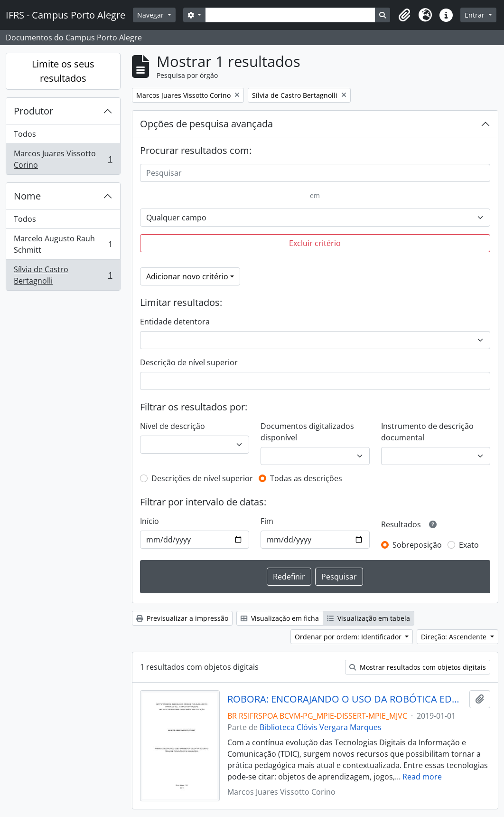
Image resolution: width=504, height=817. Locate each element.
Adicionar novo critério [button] (187, 276)
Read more (422, 777)
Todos (25, 134)
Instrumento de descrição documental (427, 432)
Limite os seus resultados (63, 71)
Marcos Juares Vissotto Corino (63, 159)
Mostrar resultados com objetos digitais (418, 667)
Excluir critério (315, 243)
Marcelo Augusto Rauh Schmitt (63, 244)
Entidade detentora (175, 322)
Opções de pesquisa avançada (206, 124)
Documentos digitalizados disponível (307, 432)
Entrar (476, 15)
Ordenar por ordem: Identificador (349, 637)
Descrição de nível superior (189, 362)
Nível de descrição (173, 426)
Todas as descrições (306, 478)
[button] (404, 15)
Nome (27, 196)
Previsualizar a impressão (182, 618)
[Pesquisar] (315, 173)
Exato (469, 545)
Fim (267, 521)
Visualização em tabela (369, 618)
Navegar (151, 15)
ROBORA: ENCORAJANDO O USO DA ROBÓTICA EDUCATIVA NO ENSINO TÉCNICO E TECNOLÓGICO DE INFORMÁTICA (346, 699)
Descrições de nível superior (202, 478)
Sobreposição (417, 545)
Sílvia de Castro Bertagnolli (63, 275)
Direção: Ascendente (455, 637)
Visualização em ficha (280, 618)
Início (149, 521)
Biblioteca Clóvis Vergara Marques (321, 727)
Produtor (33, 111)
